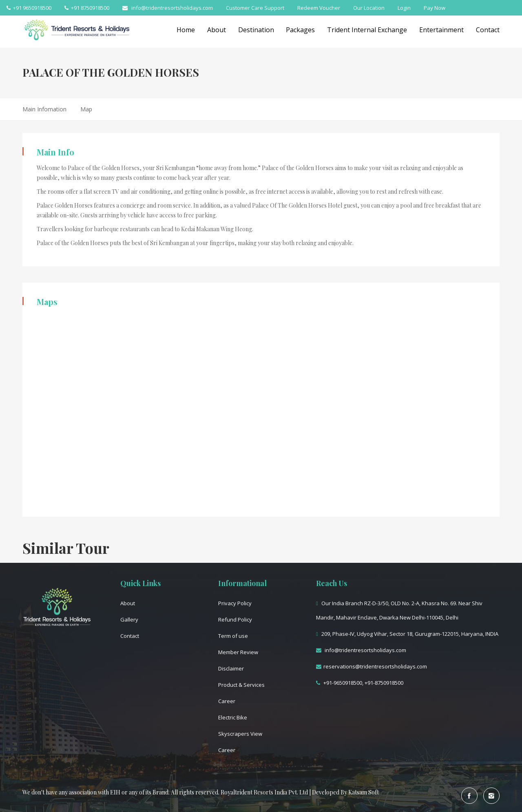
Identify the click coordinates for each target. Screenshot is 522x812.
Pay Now (435, 8)
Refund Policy (235, 620)
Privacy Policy (235, 603)
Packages (300, 30)
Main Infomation (44, 109)
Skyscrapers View (240, 734)
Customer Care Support (255, 8)
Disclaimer (231, 668)
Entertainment (441, 30)
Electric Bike (233, 717)
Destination (256, 30)
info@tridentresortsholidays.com (168, 8)
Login (404, 8)
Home (185, 30)
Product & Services (241, 685)
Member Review (238, 652)
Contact (488, 30)
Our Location (369, 8)
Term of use (233, 636)
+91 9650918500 (29, 8)
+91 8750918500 (87, 8)
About (216, 30)
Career (227, 701)
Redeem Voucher (319, 8)
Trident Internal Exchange (367, 30)
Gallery (129, 620)
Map (86, 109)
